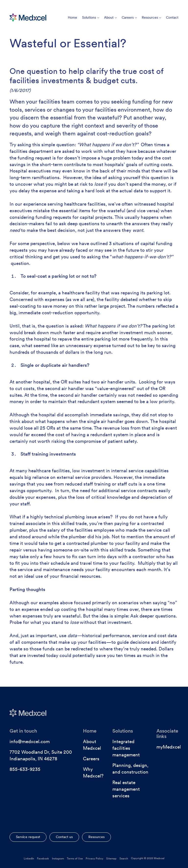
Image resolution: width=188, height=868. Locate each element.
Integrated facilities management (126, 748)
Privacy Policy (94, 858)
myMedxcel (169, 747)
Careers (129, 17)
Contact (172, 17)
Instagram (58, 858)
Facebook (43, 858)
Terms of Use (75, 858)
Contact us (64, 837)
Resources (151, 17)
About (110, 17)
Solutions (91, 17)
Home (72, 17)
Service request (28, 837)
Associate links (167, 734)
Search (124, 858)
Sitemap (111, 858)
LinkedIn (29, 858)
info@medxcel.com (30, 742)
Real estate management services (126, 789)
